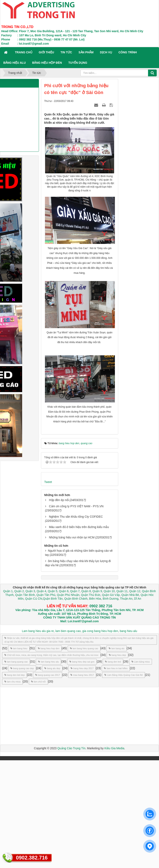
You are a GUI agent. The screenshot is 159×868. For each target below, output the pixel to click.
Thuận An (126, 599)
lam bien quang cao (68, 631)
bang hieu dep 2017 (82, 668)
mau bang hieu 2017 (82, 675)
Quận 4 (41, 591)
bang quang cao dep (22, 668)
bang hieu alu (128, 631)
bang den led (113, 662)
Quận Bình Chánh (76, 599)
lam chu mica (12, 682)
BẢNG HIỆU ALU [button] (14, 63)
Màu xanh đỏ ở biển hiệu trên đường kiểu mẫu (79, 527)
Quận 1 (8, 591)
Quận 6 (63, 591)
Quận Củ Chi (34, 599)
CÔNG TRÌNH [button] (128, 52)
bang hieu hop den (49, 648)
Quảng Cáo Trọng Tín (71, 748)
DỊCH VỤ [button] (106, 52)
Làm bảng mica (141, 662)
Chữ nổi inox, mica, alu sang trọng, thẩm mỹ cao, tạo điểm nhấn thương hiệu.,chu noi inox (51, 655)
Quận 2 (19, 591)
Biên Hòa (95, 599)
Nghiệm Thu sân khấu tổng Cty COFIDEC (76, 517)
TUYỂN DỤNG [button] (78, 63)
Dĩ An (138, 599)
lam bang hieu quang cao (84, 648)
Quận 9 (97, 591)
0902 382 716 (101, 606)
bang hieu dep (117, 655)
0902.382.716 (32, 858)
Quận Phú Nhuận (68, 595)
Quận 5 (53, 591)
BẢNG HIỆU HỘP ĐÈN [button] (47, 63)
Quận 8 (86, 591)
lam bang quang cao (16, 662)
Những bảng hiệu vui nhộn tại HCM (72, 537)
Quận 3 (30, 591)
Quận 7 (75, 591)
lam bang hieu (19, 648)
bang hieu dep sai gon (82, 662)
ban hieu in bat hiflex (116, 668)
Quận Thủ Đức (90, 595)
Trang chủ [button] (24, 52)
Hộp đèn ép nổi (59, 500)
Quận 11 (122, 591)
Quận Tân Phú (46, 595)
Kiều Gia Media (114, 748)
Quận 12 (134, 591)
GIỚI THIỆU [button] (46, 52)
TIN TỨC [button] (66, 52)
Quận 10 (109, 591)
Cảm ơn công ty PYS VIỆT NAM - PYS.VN (76, 506)
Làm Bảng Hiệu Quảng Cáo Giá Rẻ (123, 675)
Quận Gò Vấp (111, 595)
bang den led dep (14, 675)
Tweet (48, 482)
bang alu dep (52, 668)
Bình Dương (111, 599)
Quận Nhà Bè (130, 595)
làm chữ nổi (38, 682)
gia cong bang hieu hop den (100, 631)
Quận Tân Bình (25, 595)
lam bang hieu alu (48, 662)
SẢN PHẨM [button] (86, 52)
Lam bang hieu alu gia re (38, 631)
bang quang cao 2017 (48, 675)
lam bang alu (117, 648)
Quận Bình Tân (53, 599)
